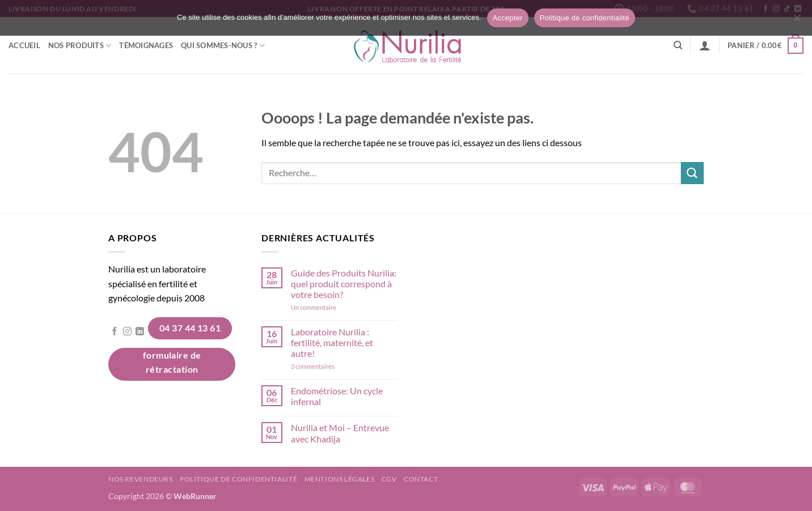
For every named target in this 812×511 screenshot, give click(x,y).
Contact (421, 479)
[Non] (797, 21)
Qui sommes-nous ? (223, 46)
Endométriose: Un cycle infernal (337, 396)
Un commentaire (329, 307)
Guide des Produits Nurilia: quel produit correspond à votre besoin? (344, 284)
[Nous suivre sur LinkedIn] (140, 332)
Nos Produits (80, 46)
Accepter (508, 18)
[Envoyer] (692, 173)
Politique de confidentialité (238, 479)
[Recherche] (678, 45)
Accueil (24, 45)
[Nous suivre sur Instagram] (127, 332)
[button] (705, 45)
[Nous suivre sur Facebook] (115, 332)
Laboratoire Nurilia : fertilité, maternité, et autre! (332, 342)
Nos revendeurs (141, 479)
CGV (389, 479)
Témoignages (146, 45)
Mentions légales (340, 479)
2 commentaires (329, 366)
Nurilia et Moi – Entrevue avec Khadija (340, 433)
